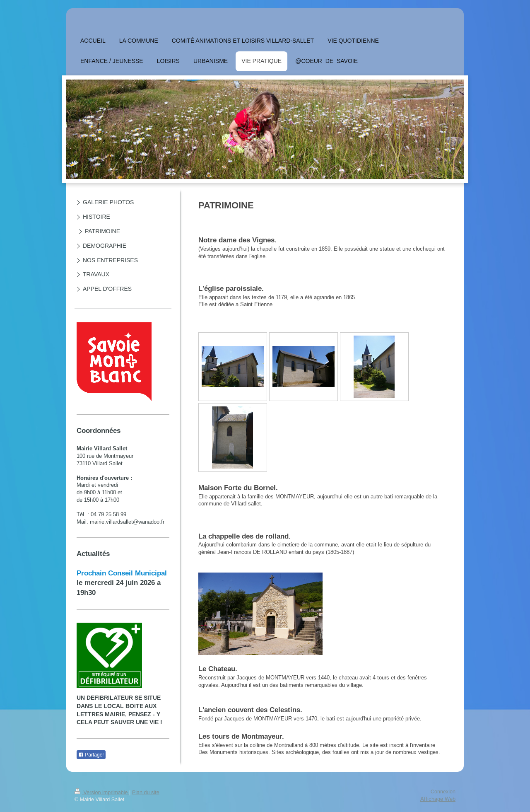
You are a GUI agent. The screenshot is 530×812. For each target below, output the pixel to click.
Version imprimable (102, 793)
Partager (91, 755)
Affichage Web (438, 799)
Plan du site (146, 793)
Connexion (443, 792)
